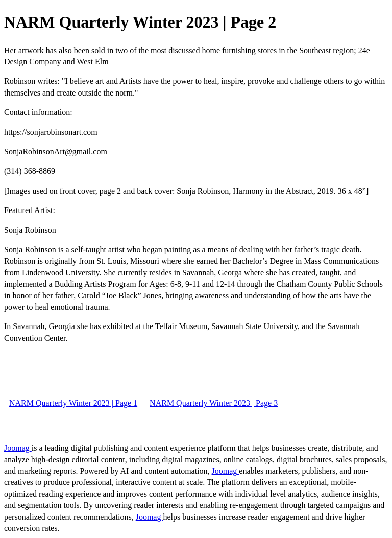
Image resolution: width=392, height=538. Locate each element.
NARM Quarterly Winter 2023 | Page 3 (214, 403)
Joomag (18, 448)
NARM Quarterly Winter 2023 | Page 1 (73, 403)
